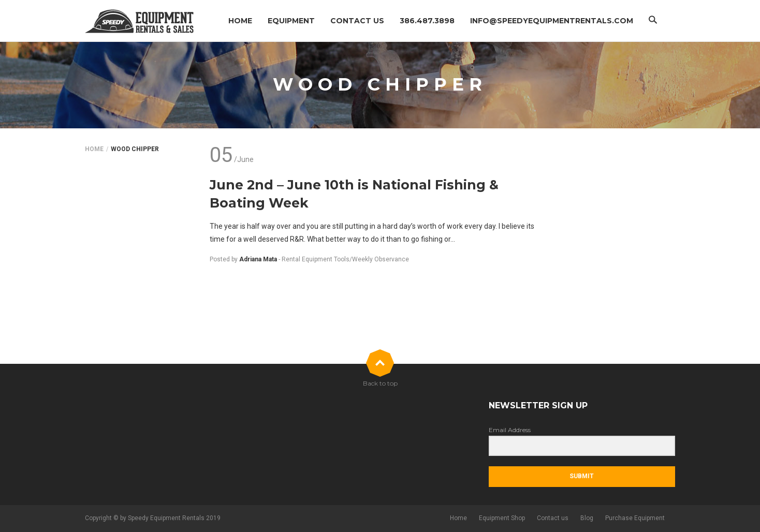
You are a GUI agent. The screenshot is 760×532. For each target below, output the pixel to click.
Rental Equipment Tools (316, 259)
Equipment (291, 21)
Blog (587, 518)
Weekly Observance (381, 259)
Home (240, 21)
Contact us (357, 21)
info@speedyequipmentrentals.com (552, 21)
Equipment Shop (502, 518)
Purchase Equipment (635, 518)
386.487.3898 (427, 21)
